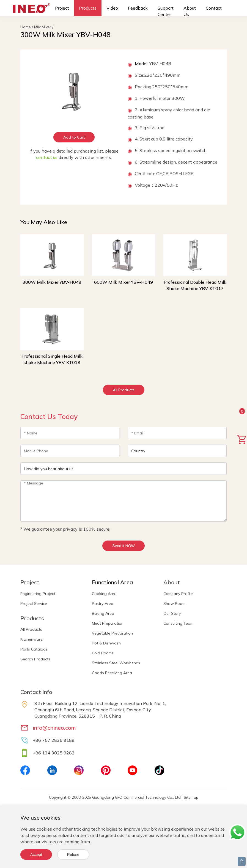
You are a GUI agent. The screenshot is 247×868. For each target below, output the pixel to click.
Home (26, 27)
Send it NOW (123, 546)
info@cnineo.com (54, 728)
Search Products (35, 659)
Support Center (166, 11)
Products (88, 8)
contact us (47, 157)
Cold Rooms (103, 653)
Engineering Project (38, 594)
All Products (124, 390)
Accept (36, 855)
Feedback (138, 8)
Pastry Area (103, 604)
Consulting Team (178, 623)
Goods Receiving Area (112, 673)
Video (112, 8)
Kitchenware (31, 639)
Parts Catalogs (34, 649)
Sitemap (191, 797)
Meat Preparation (108, 623)
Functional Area (112, 582)
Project (62, 8)
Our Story (172, 613)
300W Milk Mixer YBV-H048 (52, 282)
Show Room (174, 604)
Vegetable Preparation (112, 633)
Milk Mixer (43, 27)
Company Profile (178, 594)
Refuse (73, 855)
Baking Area (103, 613)
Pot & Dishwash (106, 643)
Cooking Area (104, 594)
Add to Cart (74, 137)
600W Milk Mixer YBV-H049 (123, 282)
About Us (190, 11)
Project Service (34, 604)
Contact (214, 8)
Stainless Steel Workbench (116, 663)
